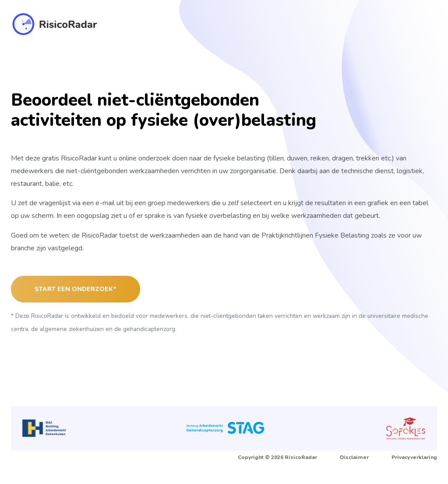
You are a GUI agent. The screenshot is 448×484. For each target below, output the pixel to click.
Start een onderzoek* (76, 289)
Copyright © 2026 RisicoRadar (277, 457)
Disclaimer (354, 457)
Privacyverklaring (414, 457)
